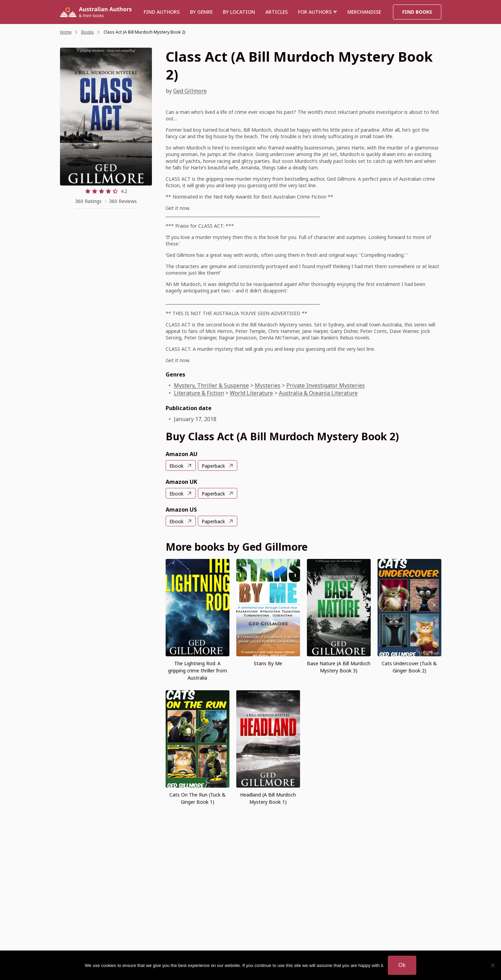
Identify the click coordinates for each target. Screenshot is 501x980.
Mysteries (268, 385)
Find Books (417, 12)
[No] (492, 965)
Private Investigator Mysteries (326, 385)
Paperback (213, 466)
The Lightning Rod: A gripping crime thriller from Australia (198, 671)
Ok (402, 965)
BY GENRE (201, 12)
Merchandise (364, 12)
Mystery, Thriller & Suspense (211, 385)
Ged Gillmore (190, 91)
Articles (277, 12)
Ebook (176, 466)
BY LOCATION (239, 12)
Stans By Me (268, 663)
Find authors (162, 12)
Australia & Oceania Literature (318, 393)
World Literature (251, 393)
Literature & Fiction (199, 393)
